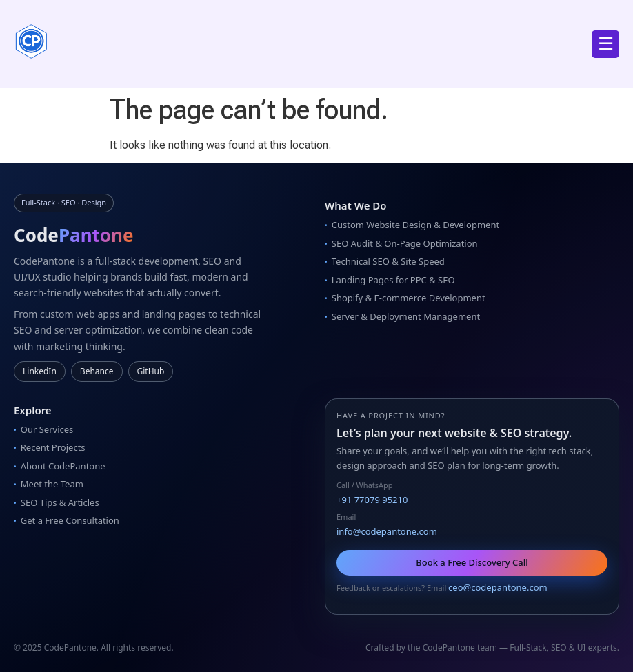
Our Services (47, 429)
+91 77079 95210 (372, 500)
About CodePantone (63, 466)
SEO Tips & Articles (60, 502)
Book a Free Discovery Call (472, 562)
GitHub (151, 371)
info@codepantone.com (387, 531)
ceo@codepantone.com (498, 587)
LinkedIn (40, 371)
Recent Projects (53, 447)
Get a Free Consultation (70, 520)
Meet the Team (52, 484)
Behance (97, 371)
